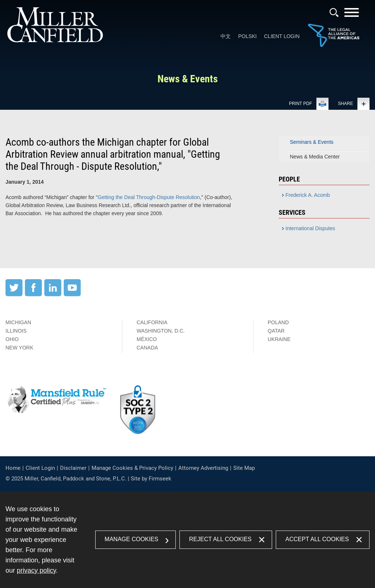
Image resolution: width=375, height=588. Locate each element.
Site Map (244, 468)
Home (13, 468)
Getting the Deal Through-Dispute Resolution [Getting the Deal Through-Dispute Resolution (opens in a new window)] (149, 197)
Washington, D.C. (161, 331)
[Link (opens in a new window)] (334, 45)
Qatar (276, 331)
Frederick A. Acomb (308, 195)
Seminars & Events (312, 142)
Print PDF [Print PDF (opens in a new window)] (300, 104)
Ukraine (279, 339)
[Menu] (352, 15)
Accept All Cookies (317, 539)
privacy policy (36, 570)
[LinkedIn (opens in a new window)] (53, 295)
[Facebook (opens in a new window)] (34, 295)
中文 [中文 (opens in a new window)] (226, 36)
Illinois (16, 331)
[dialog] (187, 540)
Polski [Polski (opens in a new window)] (247, 36)
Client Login (282, 36)
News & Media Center (315, 157)
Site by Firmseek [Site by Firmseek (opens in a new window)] (151, 479)
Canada (147, 348)
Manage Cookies (132, 539)
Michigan (18, 322)
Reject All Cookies (220, 539)
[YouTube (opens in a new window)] (72, 295)
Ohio (12, 339)
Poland (278, 322)
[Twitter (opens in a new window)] (14, 295)
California (152, 322)
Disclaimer (73, 468)
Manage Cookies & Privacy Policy (132, 468)
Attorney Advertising (203, 468)
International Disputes (310, 228)
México (147, 339)
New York (19, 348)
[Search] (334, 12)
